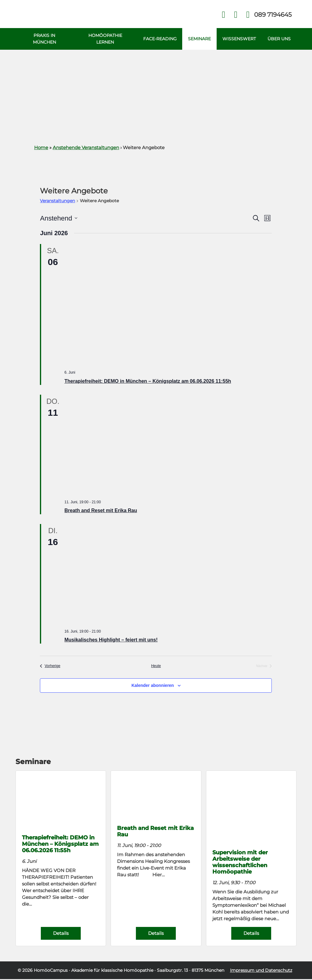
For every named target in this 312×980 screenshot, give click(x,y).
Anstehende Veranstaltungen (86, 148)
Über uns (279, 39)
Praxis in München (44, 39)
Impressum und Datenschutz (261, 971)
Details (61, 934)
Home (41, 148)
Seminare (199, 39)
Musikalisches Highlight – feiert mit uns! (111, 641)
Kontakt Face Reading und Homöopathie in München (236, 15)
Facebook (223, 15)
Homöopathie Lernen (104, 39)
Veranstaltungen (57, 202)
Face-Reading (159, 39)
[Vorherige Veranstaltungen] (50, 667)
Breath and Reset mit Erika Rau (101, 511)
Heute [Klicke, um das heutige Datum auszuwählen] (156, 667)
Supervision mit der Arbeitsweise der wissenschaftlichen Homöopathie (240, 863)
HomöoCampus (51, 971)
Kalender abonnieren (152, 686)
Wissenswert (239, 39)
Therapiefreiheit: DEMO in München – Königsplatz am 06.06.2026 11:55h (148, 382)
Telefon (272, 15)
